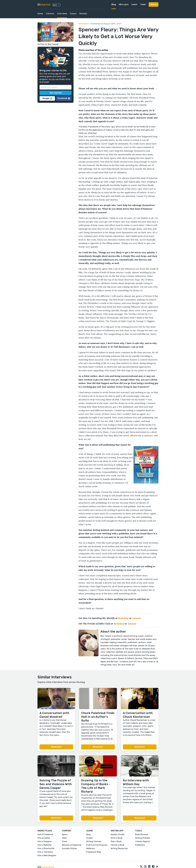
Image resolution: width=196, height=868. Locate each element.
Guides (89, 838)
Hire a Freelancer (45, 834)
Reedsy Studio (118, 834)
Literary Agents (142, 841)
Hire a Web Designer (47, 855)
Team (64, 838)
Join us (154, 4)
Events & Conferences (97, 845)
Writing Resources (119, 848)
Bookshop (123, 618)
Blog (114, 4)
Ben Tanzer (53, 44)
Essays (73, 14)
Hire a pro (124, 4)
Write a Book (117, 838)
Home (40, 14)
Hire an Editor (44, 838)
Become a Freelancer (72, 845)
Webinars (90, 848)
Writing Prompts (143, 838)
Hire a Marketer (45, 845)
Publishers (140, 845)
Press (64, 841)
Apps (56, 5)
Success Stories (69, 848)
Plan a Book (116, 841)
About (65, 834)
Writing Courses (94, 841)
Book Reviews (142, 834)
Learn (134, 4)
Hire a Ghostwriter (46, 848)
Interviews (62, 14)
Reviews (83, 14)
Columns (50, 14)
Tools (143, 4)
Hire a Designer (45, 841)
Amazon (136, 618)
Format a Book (117, 845)
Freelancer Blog (94, 852)
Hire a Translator (45, 852)
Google (47, 98)
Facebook (64, 98)
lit (44, 5)
